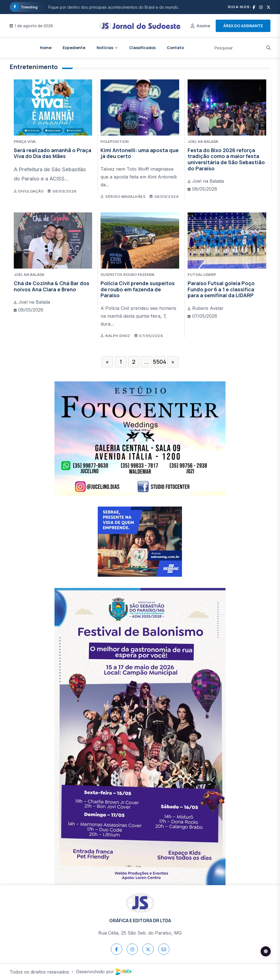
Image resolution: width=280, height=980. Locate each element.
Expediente (74, 48)
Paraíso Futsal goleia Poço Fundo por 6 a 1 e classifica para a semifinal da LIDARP (221, 289)
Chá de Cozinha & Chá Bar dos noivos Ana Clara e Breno (52, 286)
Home (46, 48)
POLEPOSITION (115, 141)
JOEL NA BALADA (203, 141)
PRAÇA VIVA (25, 141)
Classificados (142, 48)
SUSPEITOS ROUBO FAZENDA (128, 274)
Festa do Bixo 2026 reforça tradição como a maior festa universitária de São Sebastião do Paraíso (226, 159)
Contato (175, 48)
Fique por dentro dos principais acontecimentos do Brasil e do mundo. (114, 7)
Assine (203, 26)
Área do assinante (243, 26)
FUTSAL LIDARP (202, 274)
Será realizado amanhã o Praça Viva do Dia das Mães (53, 153)
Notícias (105, 48)
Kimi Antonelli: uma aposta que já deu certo (140, 153)
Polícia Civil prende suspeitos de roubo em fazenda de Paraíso (138, 289)
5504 (160, 362)
